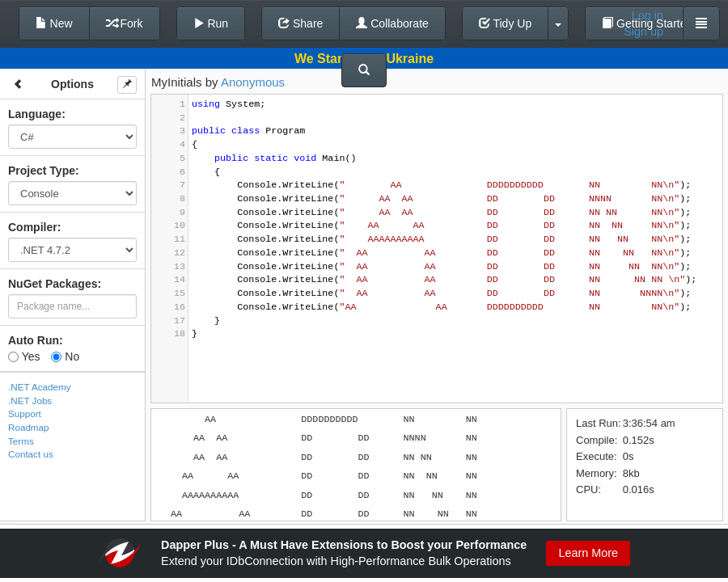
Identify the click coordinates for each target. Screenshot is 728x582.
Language (35, 114)
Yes (24, 356)
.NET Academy (40, 387)
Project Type (42, 171)
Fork (125, 23)
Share (301, 23)
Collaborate (392, 23)
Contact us (31, 454)
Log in (648, 15)
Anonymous (253, 82)
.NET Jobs (30, 401)
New (54, 23)
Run (211, 23)
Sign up (643, 32)
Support (25, 413)
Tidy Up (505, 23)
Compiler (33, 227)
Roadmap (29, 427)
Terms (21, 441)
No (65, 356)
